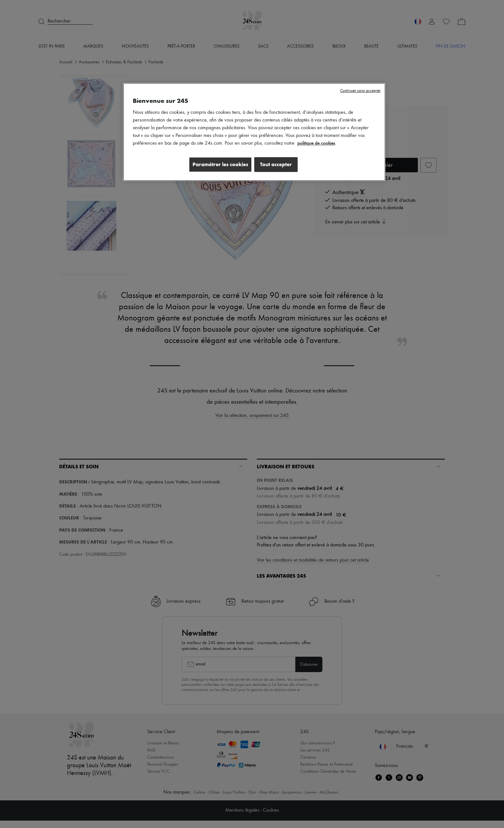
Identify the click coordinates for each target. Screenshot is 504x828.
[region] (254, 132)
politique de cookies (317, 143)
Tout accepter (276, 164)
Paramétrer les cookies (218, 164)
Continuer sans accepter (360, 91)
